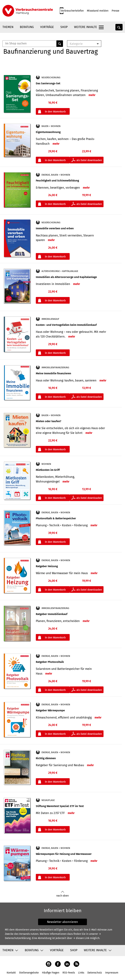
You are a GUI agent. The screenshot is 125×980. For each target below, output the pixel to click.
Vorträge (47, 27)
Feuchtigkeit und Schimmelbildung (57, 181)
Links (81, 973)
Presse (115, 11)
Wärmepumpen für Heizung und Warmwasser (64, 854)
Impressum (112, 973)
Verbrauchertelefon (72, 11)
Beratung (27, 27)
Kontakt (11, 973)
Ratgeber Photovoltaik (50, 662)
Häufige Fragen (51, 973)
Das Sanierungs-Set (48, 83)
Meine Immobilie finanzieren (53, 373)
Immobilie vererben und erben (55, 228)
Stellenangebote (29, 973)
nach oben (62, 894)
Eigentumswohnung (48, 132)
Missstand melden (98, 11)
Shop (64, 27)
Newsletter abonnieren (62, 922)
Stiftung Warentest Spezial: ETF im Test (60, 806)
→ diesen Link (81, 938)
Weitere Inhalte (86, 27)
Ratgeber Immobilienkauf (52, 614)
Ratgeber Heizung (47, 566)
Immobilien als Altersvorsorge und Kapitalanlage (66, 277)
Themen (8, 27)
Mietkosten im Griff (48, 470)
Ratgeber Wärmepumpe (50, 710)
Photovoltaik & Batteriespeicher (56, 518)
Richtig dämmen (46, 758)
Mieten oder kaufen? (49, 421)
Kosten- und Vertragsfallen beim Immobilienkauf (66, 325)
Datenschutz (95, 973)
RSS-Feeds (69, 973)
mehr (92, 95)
